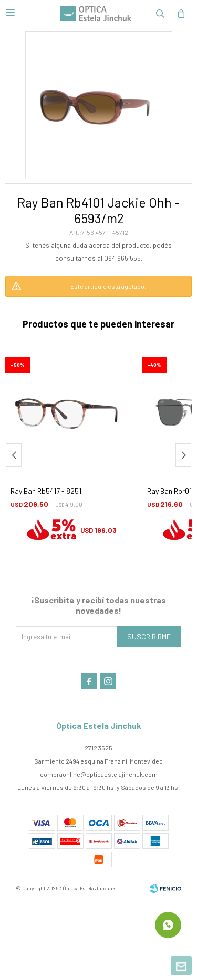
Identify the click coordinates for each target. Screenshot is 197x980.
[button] (183, 455)
